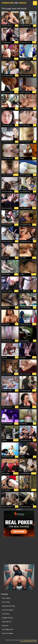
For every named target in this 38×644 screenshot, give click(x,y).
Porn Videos (6, 598)
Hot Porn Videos (8, 633)
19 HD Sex (6, 614)
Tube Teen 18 (7, 622)
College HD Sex (7, 618)
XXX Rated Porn (8, 629)
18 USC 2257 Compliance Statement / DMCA (29, 641)
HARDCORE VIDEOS (14, 3)
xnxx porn (5, 626)
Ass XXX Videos (8, 610)
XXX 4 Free (6, 602)
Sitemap (26, 640)
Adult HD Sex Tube (9, 606)
